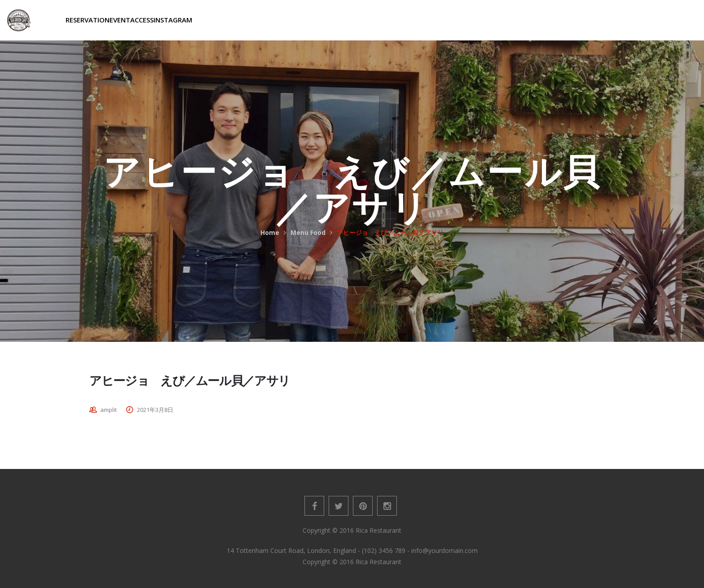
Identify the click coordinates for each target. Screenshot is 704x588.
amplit (108, 410)
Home (270, 232)
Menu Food (308, 232)
